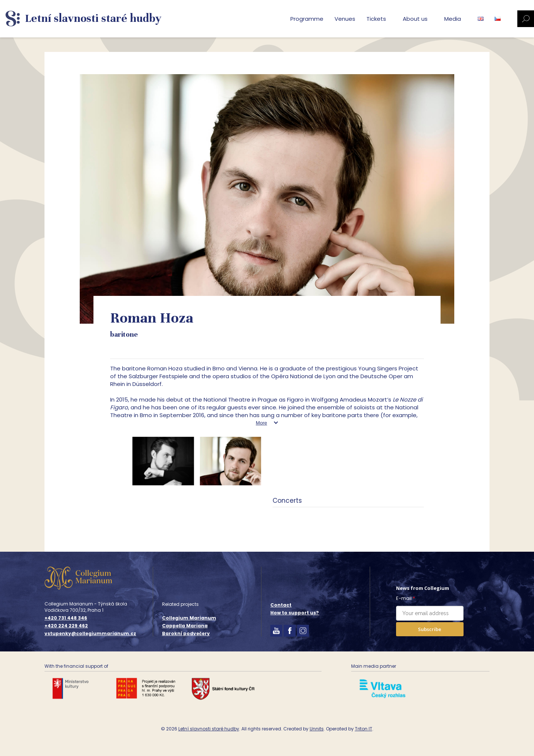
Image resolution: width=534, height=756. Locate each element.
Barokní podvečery (186, 633)
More (261, 423)
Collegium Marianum (189, 618)
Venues (345, 19)
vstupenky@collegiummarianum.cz (90, 634)
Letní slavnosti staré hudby (209, 729)
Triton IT (364, 729)
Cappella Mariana (185, 626)
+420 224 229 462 (66, 626)
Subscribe (430, 629)
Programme (307, 19)
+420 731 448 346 (66, 618)
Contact (281, 605)
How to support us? (295, 613)
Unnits (317, 729)
